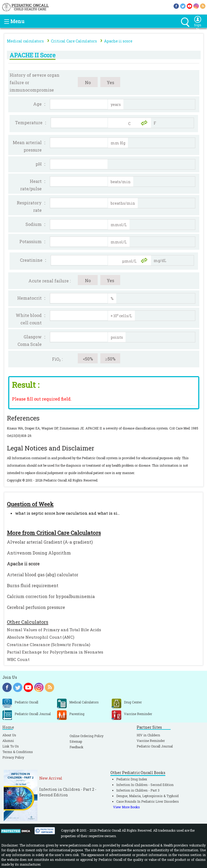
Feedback (76, 747)
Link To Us (11, 746)
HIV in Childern (148, 735)
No (88, 82)
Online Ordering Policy (87, 736)
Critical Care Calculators (74, 41)
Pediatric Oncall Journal (155, 746)
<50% (88, 359)
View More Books (126, 807)
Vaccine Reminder (151, 741)
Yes (110, 82)
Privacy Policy (13, 757)
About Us (9, 735)
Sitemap (76, 741)
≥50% (110, 359)
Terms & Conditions (18, 752)
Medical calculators (25, 41)
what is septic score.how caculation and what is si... (67, 513)
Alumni (8, 741)
